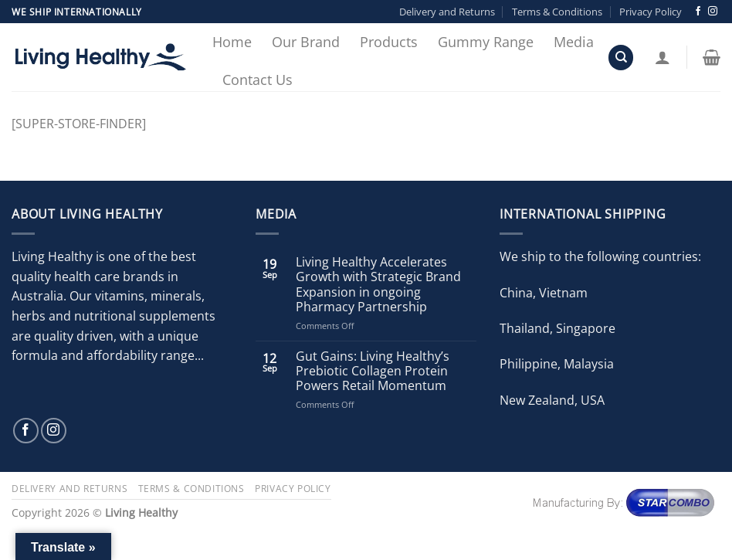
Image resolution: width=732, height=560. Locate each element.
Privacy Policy (651, 12)
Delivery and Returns (447, 12)
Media (574, 42)
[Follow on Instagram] (713, 12)
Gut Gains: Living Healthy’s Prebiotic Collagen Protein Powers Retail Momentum (373, 372)
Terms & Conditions (557, 12)
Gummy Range (486, 42)
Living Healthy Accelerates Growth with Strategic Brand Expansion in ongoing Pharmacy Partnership (378, 285)
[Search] (621, 58)
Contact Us (258, 80)
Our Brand (306, 42)
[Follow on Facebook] (698, 12)
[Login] (663, 57)
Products (389, 42)
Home (232, 42)
